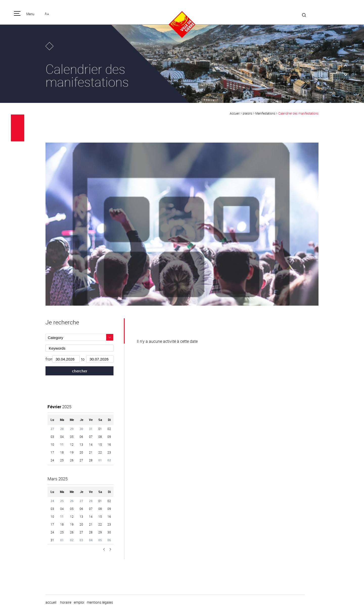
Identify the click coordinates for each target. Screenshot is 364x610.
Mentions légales (100, 602)
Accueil (235, 113)
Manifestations (265, 113)
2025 (59, 407)
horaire (66, 602)
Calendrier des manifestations (298, 113)
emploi (79, 602)
